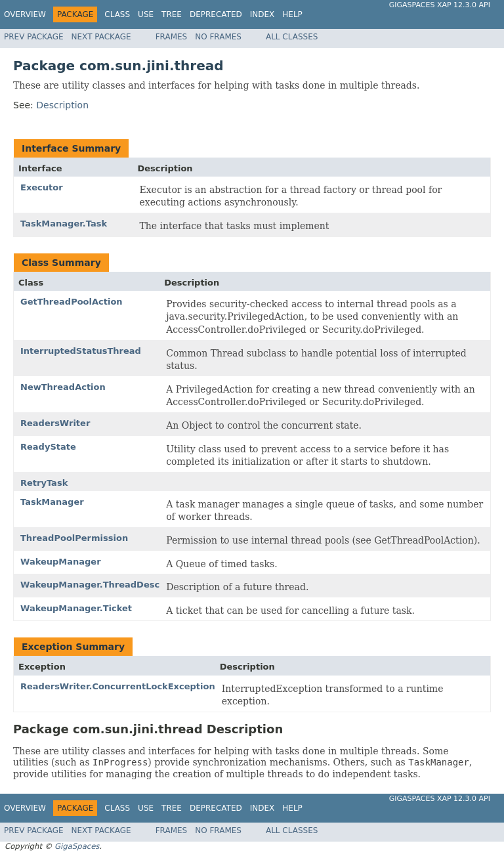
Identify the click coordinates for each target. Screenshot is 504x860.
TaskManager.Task (64, 224)
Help (292, 14)
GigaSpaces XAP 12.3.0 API (440, 5)
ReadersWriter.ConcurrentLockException (118, 686)
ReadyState (48, 447)
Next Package (101, 37)
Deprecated (216, 14)
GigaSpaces (77, 846)
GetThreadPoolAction (72, 302)
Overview (25, 14)
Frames (172, 37)
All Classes (292, 37)
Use (146, 14)
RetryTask (44, 483)
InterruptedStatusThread (81, 351)
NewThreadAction (63, 387)
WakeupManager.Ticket (76, 608)
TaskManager (52, 502)
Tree (172, 14)
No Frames (218, 37)
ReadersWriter (55, 423)
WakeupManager (61, 562)
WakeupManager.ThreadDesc (90, 585)
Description (62, 105)
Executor (42, 187)
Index (262, 14)
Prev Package (34, 37)
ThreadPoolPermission (74, 538)
